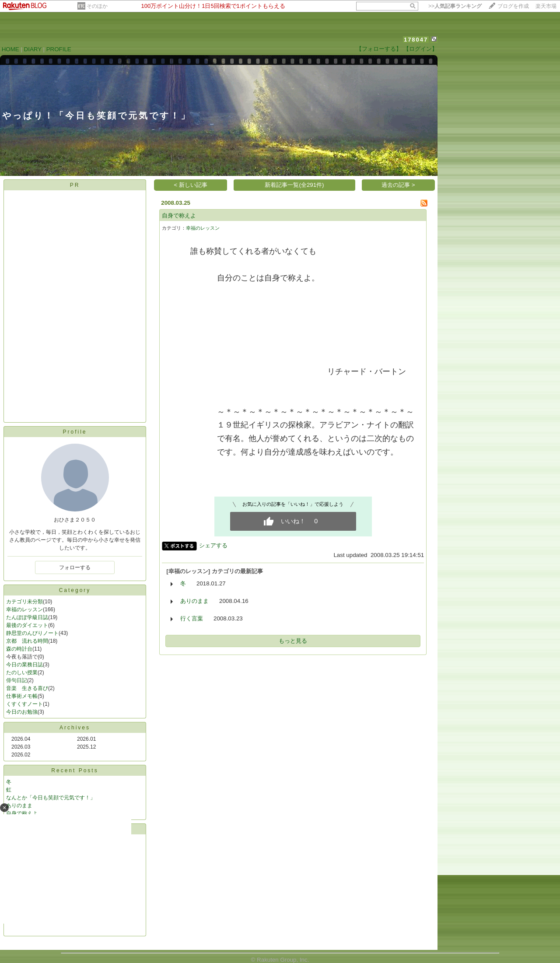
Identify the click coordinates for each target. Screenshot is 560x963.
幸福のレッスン (24, 609)
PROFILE (59, 49)
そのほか (97, 6)
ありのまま (194, 601)
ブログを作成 (513, 6)
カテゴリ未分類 (24, 602)
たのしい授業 (22, 672)
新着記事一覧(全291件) (294, 185)
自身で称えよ (179, 215)
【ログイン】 (420, 49)
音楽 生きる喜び (27, 688)
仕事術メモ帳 (22, 696)
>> (455, 6)
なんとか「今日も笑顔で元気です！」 (51, 798)
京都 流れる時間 (27, 641)
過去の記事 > (398, 185)
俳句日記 (17, 680)
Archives (75, 728)
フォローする (75, 567)
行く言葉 (192, 618)
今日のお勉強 (22, 712)
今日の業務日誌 (24, 665)
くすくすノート (24, 704)
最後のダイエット (27, 625)
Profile (75, 432)
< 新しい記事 (191, 185)
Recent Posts (75, 770)
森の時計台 (19, 649)
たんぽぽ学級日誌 (27, 617)
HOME (10, 49)
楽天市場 (546, 6)
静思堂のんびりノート (32, 633)
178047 (416, 40)
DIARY (33, 49)
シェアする (213, 545)
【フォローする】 (379, 49)
